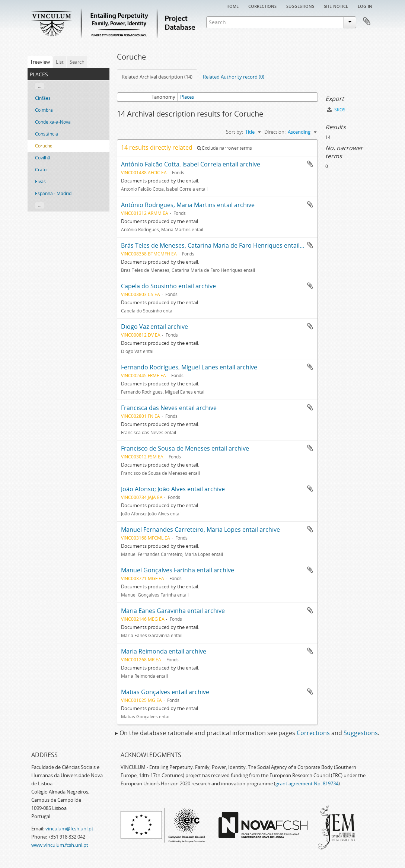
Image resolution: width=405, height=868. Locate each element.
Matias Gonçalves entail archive (165, 692)
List (60, 62)
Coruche (44, 146)
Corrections (262, 6)
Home (232, 6)
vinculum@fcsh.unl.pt (69, 829)
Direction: (275, 132)
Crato (41, 170)
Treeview (40, 62)
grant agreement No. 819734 (307, 783)
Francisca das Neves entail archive (169, 408)
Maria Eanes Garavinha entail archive (173, 611)
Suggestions (300, 6)
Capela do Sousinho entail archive (168, 286)
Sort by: (235, 132)
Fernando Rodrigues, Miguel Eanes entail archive (189, 367)
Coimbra (44, 110)
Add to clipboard (310, 164)
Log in (365, 6)
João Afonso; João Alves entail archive (173, 489)
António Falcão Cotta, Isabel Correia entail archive (191, 164)
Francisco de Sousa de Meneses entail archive (185, 448)
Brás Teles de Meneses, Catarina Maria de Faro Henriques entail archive (221, 245)
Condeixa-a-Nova (53, 122)
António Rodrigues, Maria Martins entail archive (188, 205)
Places (187, 97)
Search (77, 62)
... (40, 86)
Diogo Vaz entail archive (154, 327)
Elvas (40, 182)
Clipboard (367, 22)
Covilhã (43, 158)
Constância (47, 134)
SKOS (336, 110)
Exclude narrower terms (224, 148)
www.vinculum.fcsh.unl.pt (60, 845)
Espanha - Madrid (53, 193)
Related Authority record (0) (234, 77)
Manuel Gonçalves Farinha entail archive (178, 570)
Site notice (336, 6)
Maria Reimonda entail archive (164, 651)
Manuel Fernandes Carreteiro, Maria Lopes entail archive (200, 530)
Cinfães (43, 98)
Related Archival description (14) (157, 77)
